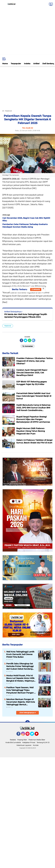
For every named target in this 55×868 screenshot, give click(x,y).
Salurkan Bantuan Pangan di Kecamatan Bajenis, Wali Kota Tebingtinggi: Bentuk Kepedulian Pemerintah (21, 702)
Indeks (27, 64)
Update (36, 289)
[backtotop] (27, 722)
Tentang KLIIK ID (43, 742)
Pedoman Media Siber (37, 740)
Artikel (36, 64)
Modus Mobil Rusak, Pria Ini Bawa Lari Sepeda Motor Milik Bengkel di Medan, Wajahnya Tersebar (20, 678)
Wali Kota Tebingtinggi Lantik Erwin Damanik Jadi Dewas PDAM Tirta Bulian (20, 654)
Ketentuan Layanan (24, 745)
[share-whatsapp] (30, 340)
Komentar (28, 346)
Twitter (33, 735)
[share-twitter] (25, 340)
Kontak (36, 745)
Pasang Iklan (22, 740)
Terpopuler (16, 64)
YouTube (38, 735)
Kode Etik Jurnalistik (13, 742)
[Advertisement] (27, 28)
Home (5, 64)
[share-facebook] (21, 340)
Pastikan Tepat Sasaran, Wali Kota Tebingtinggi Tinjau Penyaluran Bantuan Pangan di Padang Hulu (21, 690)
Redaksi (13, 740)
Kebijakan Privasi (29, 742)
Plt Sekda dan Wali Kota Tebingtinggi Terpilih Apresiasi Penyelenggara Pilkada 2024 (26, 316)
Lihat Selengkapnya (28, 713)
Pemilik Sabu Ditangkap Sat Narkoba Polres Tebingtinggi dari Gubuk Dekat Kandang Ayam (20, 666)
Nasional (8, 326)
